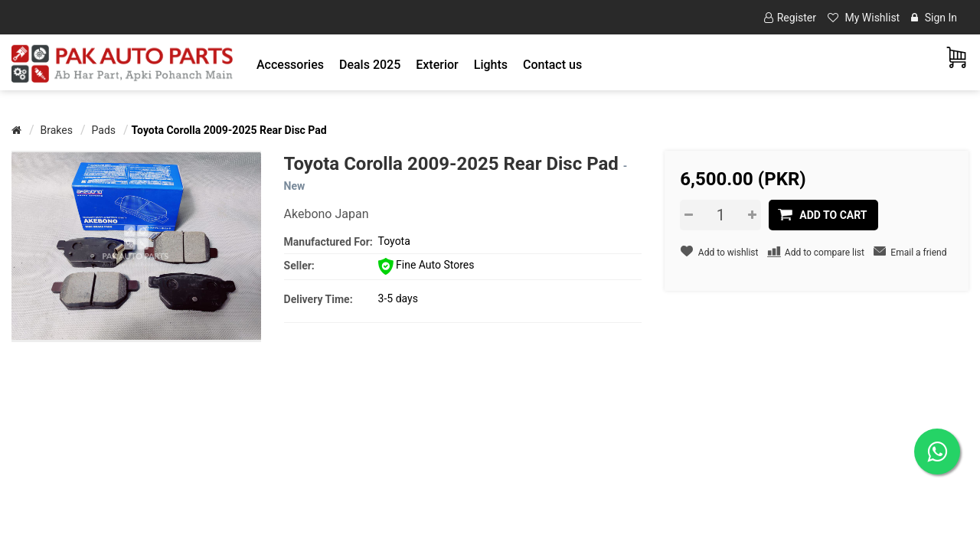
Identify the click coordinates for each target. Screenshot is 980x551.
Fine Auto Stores (426, 265)
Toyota (394, 241)
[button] (290, 65)
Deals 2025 (370, 65)
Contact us (552, 65)
